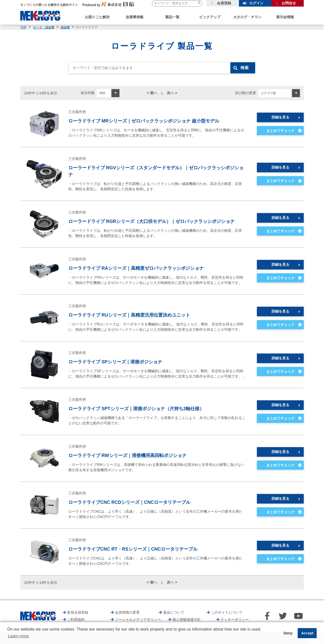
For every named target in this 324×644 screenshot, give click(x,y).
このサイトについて (227, 612)
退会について (174, 612)
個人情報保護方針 (187, 619)
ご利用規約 (76, 619)
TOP (23, 27)
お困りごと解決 (97, 17)
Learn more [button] (18, 636)
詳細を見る (280, 117)
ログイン (256, 3)
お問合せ (289, 3)
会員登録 (224, 3)
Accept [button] (307, 633)
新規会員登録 (78, 612)
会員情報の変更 (127, 612)
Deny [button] (288, 633)
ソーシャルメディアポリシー (138, 619)
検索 (245, 68)
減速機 (65, 27)
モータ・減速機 (44, 27)
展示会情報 (285, 17)
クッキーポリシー (235, 619)
